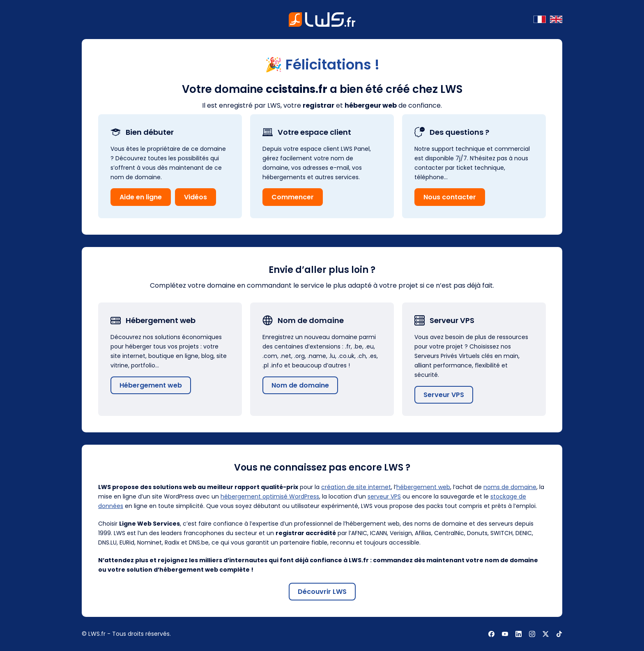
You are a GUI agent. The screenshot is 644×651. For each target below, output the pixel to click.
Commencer (293, 197)
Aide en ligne (141, 197)
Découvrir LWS (322, 592)
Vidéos (195, 197)
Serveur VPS (444, 395)
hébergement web (423, 487)
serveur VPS (384, 496)
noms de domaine (510, 487)
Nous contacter (450, 197)
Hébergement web (151, 385)
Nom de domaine (300, 385)
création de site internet (356, 487)
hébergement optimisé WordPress (270, 496)
